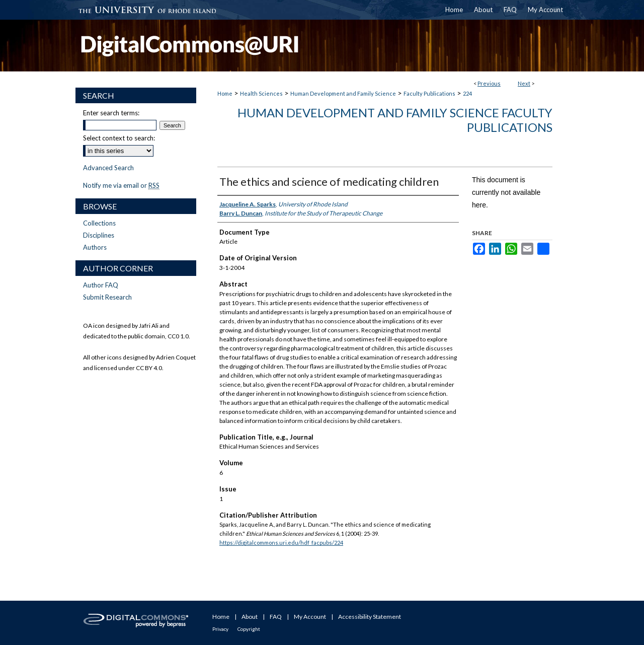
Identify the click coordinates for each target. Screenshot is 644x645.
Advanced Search (108, 168)
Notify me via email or (121, 185)
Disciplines (99, 235)
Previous (489, 83)
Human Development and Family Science (343, 93)
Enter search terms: (111, 113)
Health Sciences (261, 93)
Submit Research (107, 297)
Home (225, 93)
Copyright (249, 629)
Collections (99, 223)
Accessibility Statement (370, 617)
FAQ (276, 617)
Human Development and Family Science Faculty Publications (395, 120)
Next (524, 83)
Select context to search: (119, 138)
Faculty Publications (429, 93)
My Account (310, 617)
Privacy (220, 629)
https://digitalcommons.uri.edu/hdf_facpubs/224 (281, 543)
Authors (95, 247)
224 (467, 93)
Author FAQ (101, 285)
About (250, 617)
